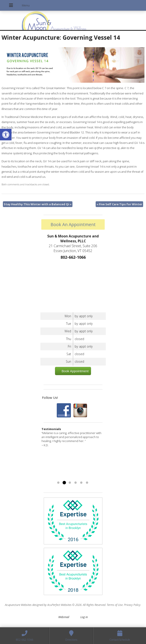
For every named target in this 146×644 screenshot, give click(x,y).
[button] (6, 135)
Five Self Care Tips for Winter (119, 204)
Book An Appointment (73, 224)
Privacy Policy (132, 605)
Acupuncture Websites (18, 605)
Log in (84, 617)
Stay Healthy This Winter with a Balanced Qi (38, 204)
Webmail (64, 617)
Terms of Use (115, 605)
